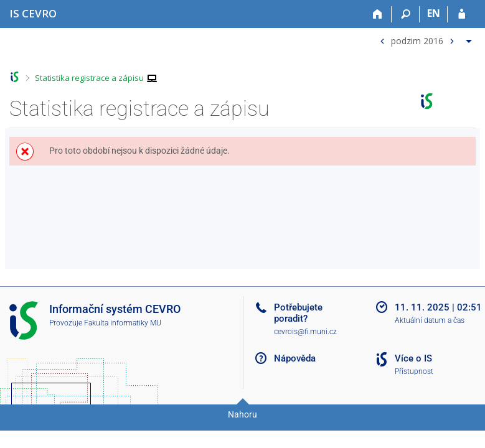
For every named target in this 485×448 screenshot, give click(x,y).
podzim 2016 (417, 40)
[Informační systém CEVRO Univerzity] (33, 13)
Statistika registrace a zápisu (89, 78)
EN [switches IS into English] (434, 13)
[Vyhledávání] (406, 14)
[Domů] (378, 14)
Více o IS (413, 358)
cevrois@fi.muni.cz (305, 332)
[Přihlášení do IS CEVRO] (462, 14)
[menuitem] (424, 38)
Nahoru (242, 414)
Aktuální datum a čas (430, 320)
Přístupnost (414, 371)
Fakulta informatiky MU (123, 323)
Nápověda (295, 358)
